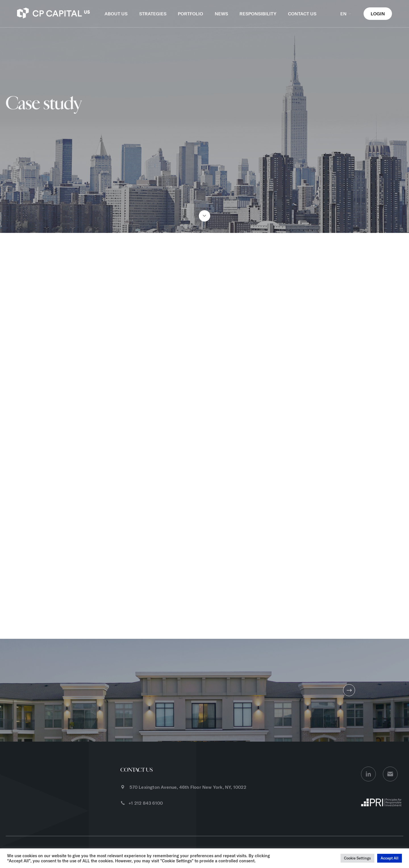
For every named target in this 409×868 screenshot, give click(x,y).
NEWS (221, 14)
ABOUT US (116, 14)
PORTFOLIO (190, 14)
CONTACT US (302, 14)
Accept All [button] (390, 858)
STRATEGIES (153, 14)
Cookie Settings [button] (357, 858)
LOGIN (378, 14)
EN (346, 14)
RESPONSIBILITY (258, 14)
